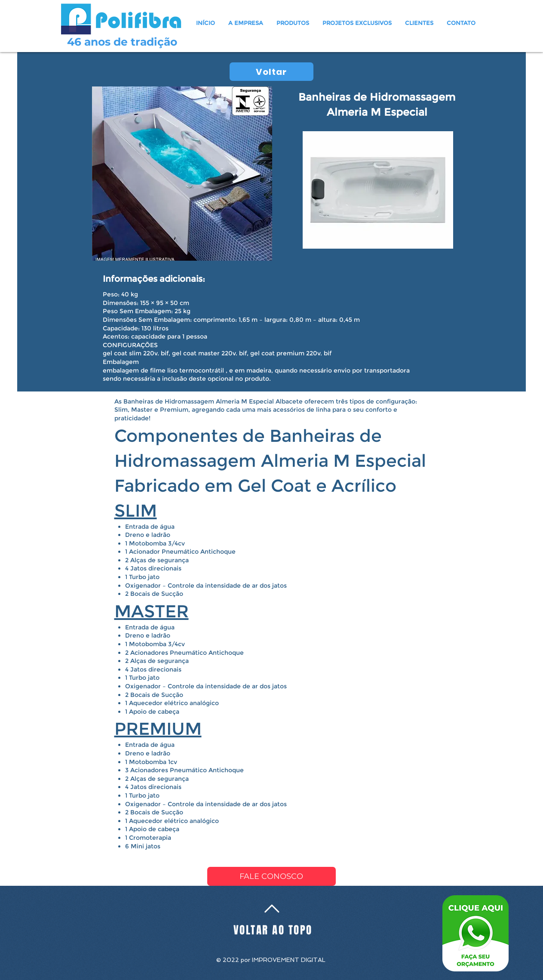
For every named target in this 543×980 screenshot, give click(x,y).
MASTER (152, 611)
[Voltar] (271, 72)
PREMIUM (158, 729)
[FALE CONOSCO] (271, 876)
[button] (293, 23)
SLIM (136, 510)
